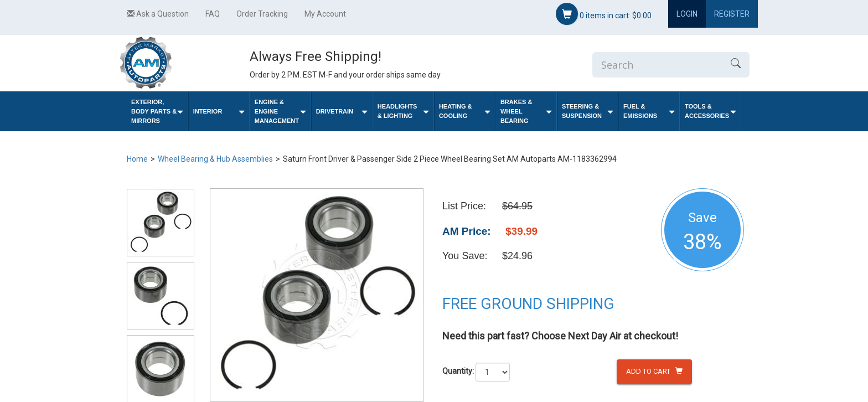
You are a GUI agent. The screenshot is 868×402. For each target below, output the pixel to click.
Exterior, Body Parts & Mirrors (157, 111)
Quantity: (458, 371)
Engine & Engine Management (280, 111)
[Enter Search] (657, 65)
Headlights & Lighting (403, 111)
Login (687, 14)
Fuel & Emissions (649, 111)
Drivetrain (342, 112)
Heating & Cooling (465, 111)
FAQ (213, 14)
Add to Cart (654, 371)
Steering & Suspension (588, 111)
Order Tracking (262, 14)
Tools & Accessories (711, 111)
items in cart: (604, 14)
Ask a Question (158, 14)
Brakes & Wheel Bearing (526, 111)
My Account (325, 14)
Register (732, 14)
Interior (219, 112)
